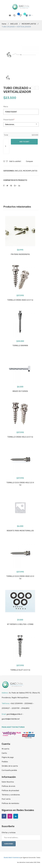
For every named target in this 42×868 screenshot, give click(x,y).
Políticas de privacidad (10, 791)
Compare (29, 161)
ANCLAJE (14, 24)
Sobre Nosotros (8, 782)
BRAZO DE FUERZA (20, 391)
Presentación (9, 120)
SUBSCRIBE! (9, 844)
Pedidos (5, 762)
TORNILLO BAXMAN (20, 346)
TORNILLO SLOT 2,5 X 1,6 (20, 670)
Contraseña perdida (9, 770)
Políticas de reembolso (10, 803)
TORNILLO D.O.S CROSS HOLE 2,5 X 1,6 (20, 484)
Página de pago (8, 757)
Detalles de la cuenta (10, 766)
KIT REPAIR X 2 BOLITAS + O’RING (37, 88)
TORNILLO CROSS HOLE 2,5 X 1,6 (20, 437)
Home (4, 24)
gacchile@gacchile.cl (14, 714)
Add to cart (24, 142)
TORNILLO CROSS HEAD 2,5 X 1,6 (20, 300)
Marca (6, 107)
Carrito (4, 753)
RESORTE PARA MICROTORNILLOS (33, 88)
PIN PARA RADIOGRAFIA (20, 254)
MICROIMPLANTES (29, 24)
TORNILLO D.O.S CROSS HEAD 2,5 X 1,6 (20, 577)
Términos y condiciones (11, 795)
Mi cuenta (5, 749)
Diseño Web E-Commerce (12, 858)
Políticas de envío (8, 786)
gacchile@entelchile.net (11, 719)
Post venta (6, 799)
